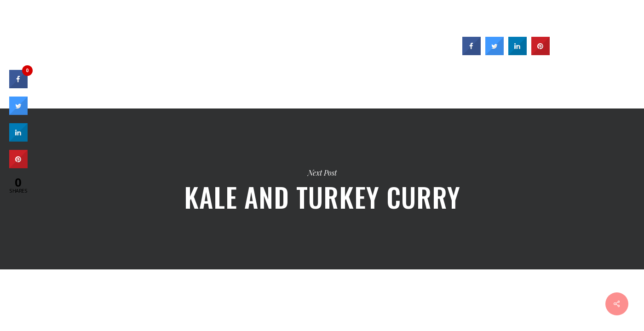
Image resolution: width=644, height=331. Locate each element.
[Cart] (626, 25)
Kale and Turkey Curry (322, 189)
